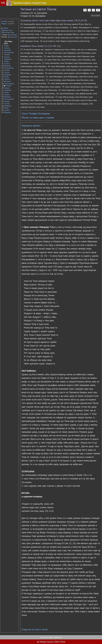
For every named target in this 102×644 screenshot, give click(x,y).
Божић (4, 21)
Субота (7, 48)
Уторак (7, 55)
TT (98, 10)
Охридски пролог (31, 126)
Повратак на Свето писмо (35, 629)
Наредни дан (7, 30)
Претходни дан (8, 32)
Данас (5, 28)
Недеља (8, 50)
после (15, 35)
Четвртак (8, 59)
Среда (7, 57)
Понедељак (9, 52)
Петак (6, 46)
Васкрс (4, 24)
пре (9, 35)
